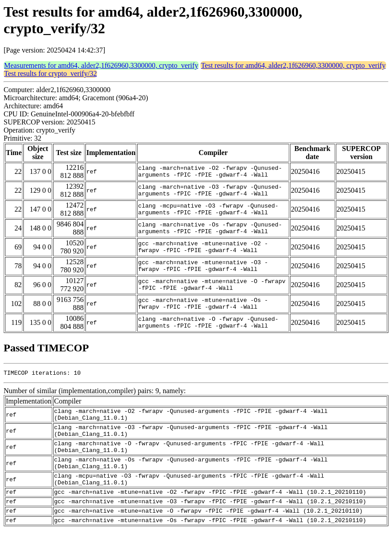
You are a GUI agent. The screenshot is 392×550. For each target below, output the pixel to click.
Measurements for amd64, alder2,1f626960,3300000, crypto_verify (101, 65)
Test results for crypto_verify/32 (50, 73)
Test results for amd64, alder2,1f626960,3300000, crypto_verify (293, 65)
